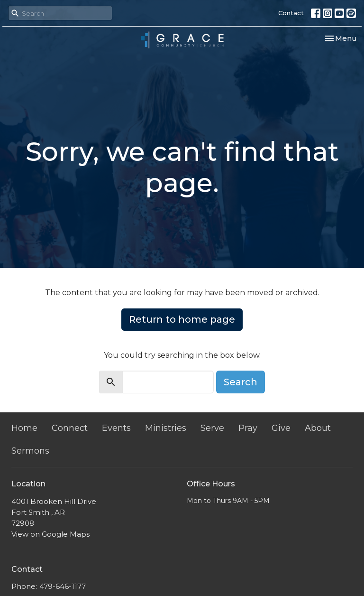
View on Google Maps (50, 534)
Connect (70, 428)
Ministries (166, 428)
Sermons (30, 451)
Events (116, 428)
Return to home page (182, 319)
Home (24, 428)
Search (241, 382)
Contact (291, 13)
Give (281, 428)
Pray (248, 428)
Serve (212, 428)
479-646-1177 (63, 586)
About (318, 428)
